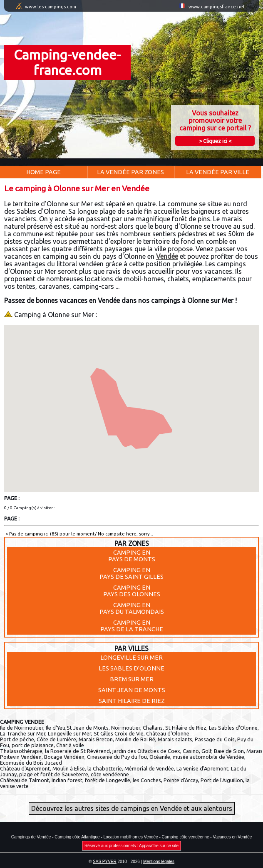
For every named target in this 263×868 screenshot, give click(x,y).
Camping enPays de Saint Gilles (131, 573)
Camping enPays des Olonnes (132, 591)
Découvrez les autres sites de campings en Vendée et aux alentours (132, 808)
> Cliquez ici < (215, 141)
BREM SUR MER (132, 679)
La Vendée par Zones (130, 172)
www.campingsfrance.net (217, 7)
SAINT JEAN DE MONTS (132, 690)
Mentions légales (159, 862)
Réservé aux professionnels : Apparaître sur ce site (131, 846)
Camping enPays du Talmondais (132, 608)
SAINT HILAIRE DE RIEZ (132, 701)
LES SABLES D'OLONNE (131, 668)
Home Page (43, 172)
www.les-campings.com (51, 7)
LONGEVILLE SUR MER (131, 658)
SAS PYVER (105, 862)
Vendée (167, 256)
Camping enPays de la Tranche (132, 626)
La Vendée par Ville (218, 172)
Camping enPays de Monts (132, 556)
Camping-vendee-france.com (67, 62)
